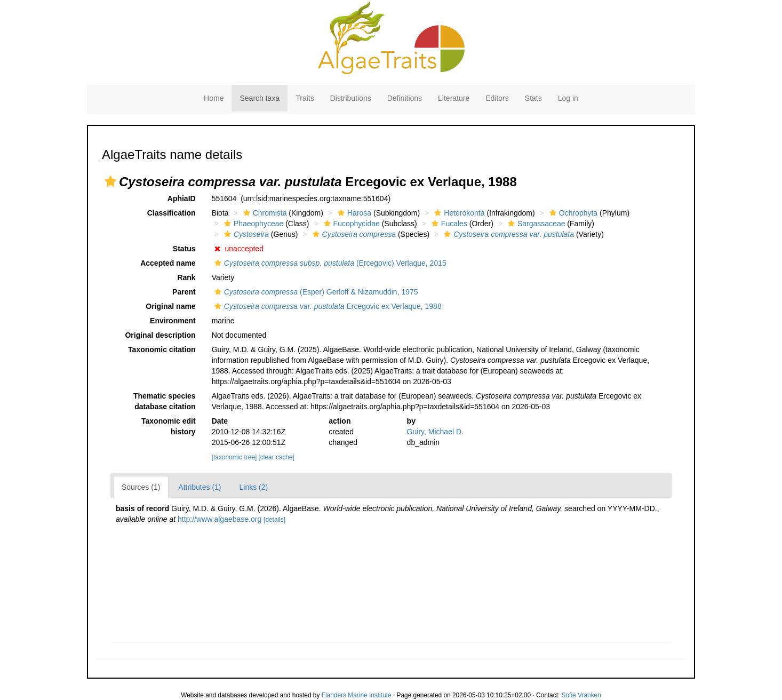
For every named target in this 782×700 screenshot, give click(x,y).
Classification (171, 213)
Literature (454, 98)
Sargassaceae (535, 224)
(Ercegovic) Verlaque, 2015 (329, 263)
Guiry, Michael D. (435, 432)
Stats (533, 98)
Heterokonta (458, 213)
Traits (305, 98)
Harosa (353, 213)
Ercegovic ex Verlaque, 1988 (327, 306)
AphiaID (182, 198)
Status (184, 249)
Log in (568, 98)
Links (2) (254, 487)
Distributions (351, 98)
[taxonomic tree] (234, 457)
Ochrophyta (572, 213)
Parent (184, 292)
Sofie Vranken (581, 695)
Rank (186, 277)
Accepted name (168, 263)
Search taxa (260, 98)
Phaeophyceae (252, 224)
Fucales (448, 224)
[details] (274, 520)
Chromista (264, 213)
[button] (110, 181)
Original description (160, 335)
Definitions (405, 98)
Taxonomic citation (162, 349)
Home (214, 98)
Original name (170, 306)
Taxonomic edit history (169, 426)
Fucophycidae (350, 224)
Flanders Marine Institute (357, 695)
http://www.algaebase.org (220, 519)
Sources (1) (141, 487)
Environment (173, 321)
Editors (497, 98)
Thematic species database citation (165, 401)
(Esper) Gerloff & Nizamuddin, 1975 (315, 292)
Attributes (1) (200, 487)
